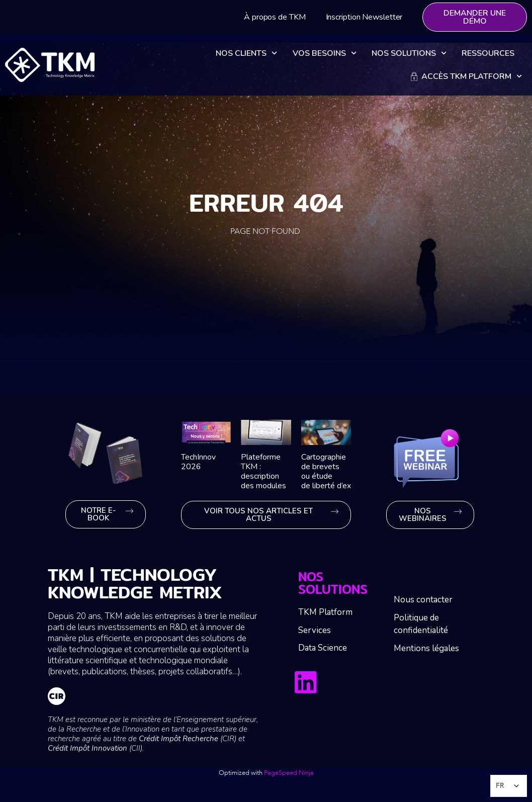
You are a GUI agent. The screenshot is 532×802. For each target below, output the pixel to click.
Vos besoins (325, 53)
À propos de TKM (275, 17)
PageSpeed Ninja (289, 773)
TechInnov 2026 (198, 462)
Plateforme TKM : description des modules (263, 472)
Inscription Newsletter (364, 17)
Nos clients (246, 53)
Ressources (488, 53)
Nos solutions (409, 53)
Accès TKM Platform (466, 76)
